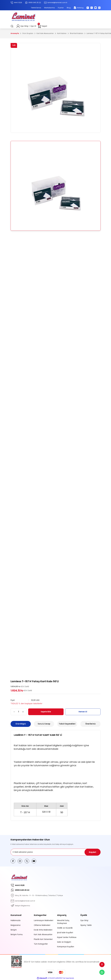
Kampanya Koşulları (66, 947)
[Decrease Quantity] (13, 712)
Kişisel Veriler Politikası (67, 937)
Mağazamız (16, 925)
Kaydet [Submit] (93, 852)
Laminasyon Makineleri (44, 920)
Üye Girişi (84, 920)
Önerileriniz (90, 724)
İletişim (14, 930)
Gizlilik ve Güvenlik (65, 928)
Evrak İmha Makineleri (43, 930)
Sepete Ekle (46, 712)
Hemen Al (83, 712)
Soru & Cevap (44, 724)
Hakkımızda (16, 920)
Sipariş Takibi (86, 925)
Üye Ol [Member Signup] (33, 26)
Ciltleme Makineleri (42, 925)
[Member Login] (18, 26)
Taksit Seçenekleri (67, 724)
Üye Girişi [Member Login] (24, 26)
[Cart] (42, 26)
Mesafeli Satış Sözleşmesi (63, 922)
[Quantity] (19, 712)
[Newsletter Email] (56, 852)
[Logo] (24, 17)
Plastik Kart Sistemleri (43, 939)
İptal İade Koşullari (65, 933)
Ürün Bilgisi (21, 724)
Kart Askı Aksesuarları (43, 935)
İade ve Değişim (64, 942)
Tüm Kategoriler (41, 944)
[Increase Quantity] (24, 712)
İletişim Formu (17, 935)
